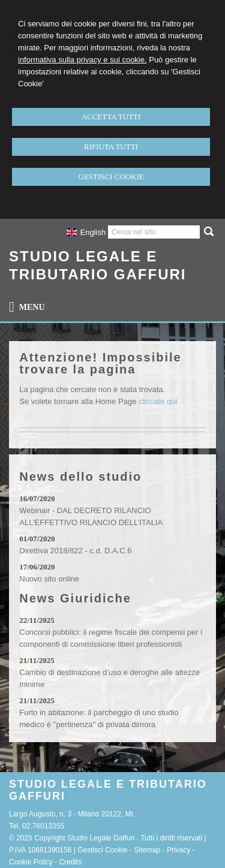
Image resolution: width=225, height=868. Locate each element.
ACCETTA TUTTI (111, 117)
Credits (70, 862)
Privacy (178, 850)
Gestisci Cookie (102, 850)
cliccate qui (158, 401)
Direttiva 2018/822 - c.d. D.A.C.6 (75, 551)
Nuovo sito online (49, 579)
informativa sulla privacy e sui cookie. (82, 60)
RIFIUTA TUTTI (111, 147)
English (86, 232)
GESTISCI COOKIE (111, 177)
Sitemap (147, 850)
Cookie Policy (31, 862)
